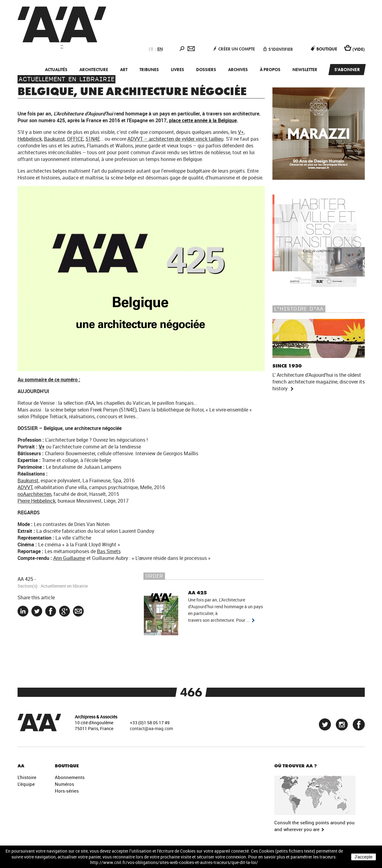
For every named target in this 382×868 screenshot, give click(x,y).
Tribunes (149, 70)
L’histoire (27, 777)
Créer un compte (234, 49)
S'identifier (278, 49)
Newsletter (305, 70)
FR (151, 49)
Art (124, 70)
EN (160, 49)
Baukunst (54, 139)
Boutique (324, 49)
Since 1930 (287, 366)
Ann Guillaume (69, 558)
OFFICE (75, 139)
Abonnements (70, 777)
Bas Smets (109, 551)
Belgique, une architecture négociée (132, 91)
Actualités (56, 70)
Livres (177, 70)
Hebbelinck (30, 139)
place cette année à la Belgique (203, 120)
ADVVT (25, 487)
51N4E (93, 139)
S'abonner (347, 70)
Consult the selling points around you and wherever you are (314, 826)
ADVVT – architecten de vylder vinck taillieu (175, 139)
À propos (270, 70)
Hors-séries (67, 791)
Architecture (94, 70)
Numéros (64, 784)
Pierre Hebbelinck (36, 501)
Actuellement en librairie (66, 79)
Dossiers (206, 70)
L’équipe (26, 784)
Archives (238, 70)
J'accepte (364, 857)
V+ (241, 132)
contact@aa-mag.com (151, 728)
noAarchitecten (34, 494)
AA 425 (25, 579)
